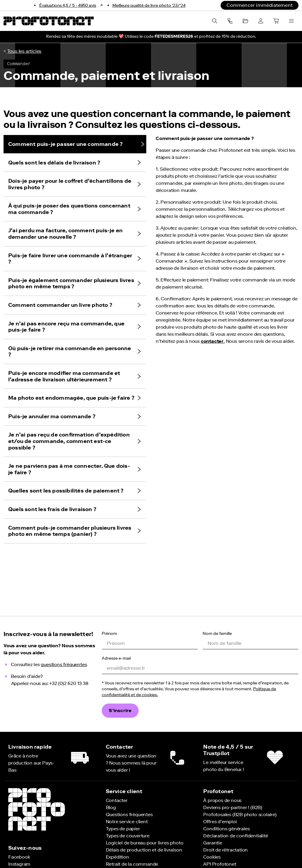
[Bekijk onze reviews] (72, 5)
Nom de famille (217, 633)
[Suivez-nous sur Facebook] (19, 857)
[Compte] (261, 21)
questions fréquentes (64, 664)
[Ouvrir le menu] (291, 21)
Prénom (109, 633)
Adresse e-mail (116, 658)
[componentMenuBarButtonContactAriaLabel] (230, 21)
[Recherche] (215, 21)
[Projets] (245, 21)
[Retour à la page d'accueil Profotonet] (49, 21)
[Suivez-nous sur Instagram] (19, 864)
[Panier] (276, 21)
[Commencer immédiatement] (260, 5)
